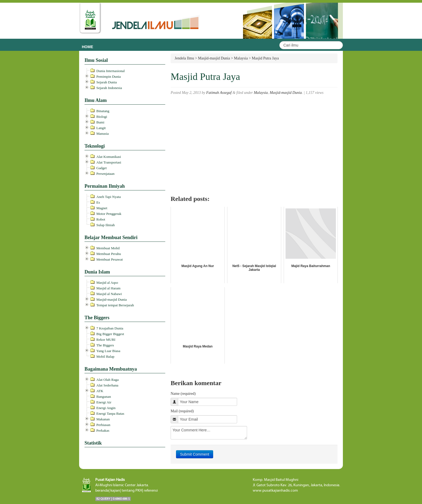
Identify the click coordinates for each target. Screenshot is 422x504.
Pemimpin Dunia (109, 77)
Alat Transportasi (109, 162)
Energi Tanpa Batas (110, 414)
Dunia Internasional (110, 71)
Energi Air (104, 402)
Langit (101, 128)
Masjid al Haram (108, 288)
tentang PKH (132, 491)
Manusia (103, 134)
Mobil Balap (105, 356)
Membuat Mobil (108, 248)
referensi (151, 491)
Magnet (102, 208)
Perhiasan (103, 425)
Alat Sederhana (107, 385)
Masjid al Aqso (107, 283)
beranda (102, 491)
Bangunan (104, 397)
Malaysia (261, 93)
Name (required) (183, 394)
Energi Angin (106, 408)
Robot (101, 219)
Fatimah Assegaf (219, 93)
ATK (100, 391)
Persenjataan (105, 174)
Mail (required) (182, 411)
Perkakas (103, 430)
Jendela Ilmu (184, 58)
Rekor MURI (106, 340)
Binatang (103, 111)
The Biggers (105, 345)
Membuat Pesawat (110, 259)
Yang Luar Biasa (108, 351)
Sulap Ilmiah (105, 225)
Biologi (102, 117)
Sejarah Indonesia (109, 88)
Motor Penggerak (109, 214)
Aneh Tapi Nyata (109, 197)
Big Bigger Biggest (110, 334)
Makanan (103, 419)
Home (87, 47)
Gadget (102, 168)
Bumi (100, 122)
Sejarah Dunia (107, 82)
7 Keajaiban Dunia (110, 328)
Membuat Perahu (109, 254)
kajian (115, 491)
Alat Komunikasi (109, 157)
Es (98, 202)
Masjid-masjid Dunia (112, 299)
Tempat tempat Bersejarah (115, 305)
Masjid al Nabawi (109, 294)
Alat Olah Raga (108, 380)
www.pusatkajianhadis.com (275, 491)
